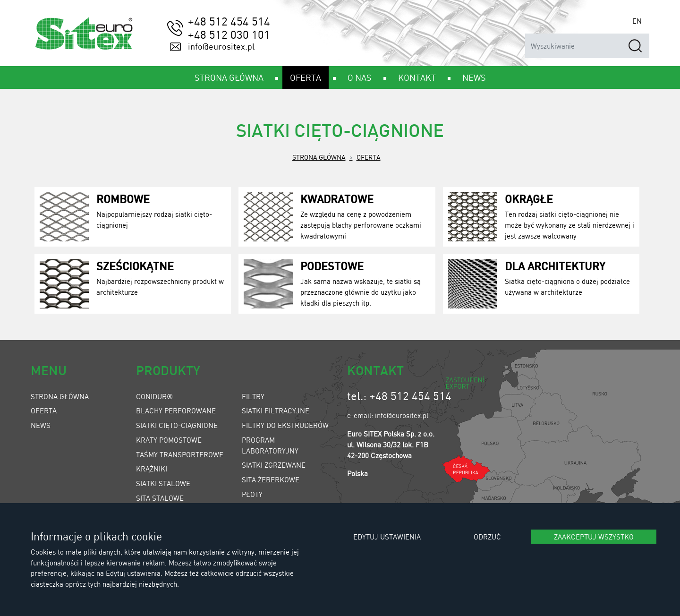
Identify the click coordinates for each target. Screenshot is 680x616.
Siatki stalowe (163, 483)
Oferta (369, 157)
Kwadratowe (337, 199)
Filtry (253, 396)
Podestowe (332, 266)
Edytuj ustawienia (387, 537)
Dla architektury (555, 266)
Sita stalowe (160, 498)
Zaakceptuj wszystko (594, 537)
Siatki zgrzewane (274, 465)
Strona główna (319, 157)
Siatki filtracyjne (276, 411)
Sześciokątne (135, 266)
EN (637, 21)
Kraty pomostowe (169, 440)
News (41, 425)
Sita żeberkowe (271, 479)
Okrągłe (529, 199)
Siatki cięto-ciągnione (177, 425)
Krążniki (152, 469)
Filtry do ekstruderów (285, 425)
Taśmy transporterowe (180, 454)
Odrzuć (487, 537)
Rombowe (123, 199)
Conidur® (154, 396)
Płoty (252, 494)
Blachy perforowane (176, 411)
